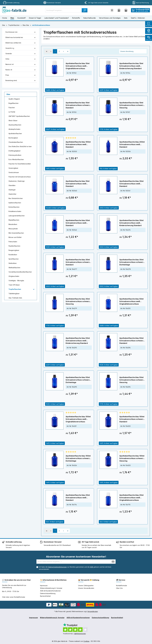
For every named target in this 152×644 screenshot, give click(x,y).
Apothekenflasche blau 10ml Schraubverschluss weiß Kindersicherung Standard (131, 66)
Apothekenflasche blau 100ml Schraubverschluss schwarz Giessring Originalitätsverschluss (132, 458)
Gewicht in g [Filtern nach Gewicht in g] (21, 48)
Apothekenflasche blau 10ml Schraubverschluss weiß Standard (78, 184)
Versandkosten (93, 611)
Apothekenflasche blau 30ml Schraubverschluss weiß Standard (131, 184)
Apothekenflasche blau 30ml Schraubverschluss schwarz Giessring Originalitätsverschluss (78, 301)
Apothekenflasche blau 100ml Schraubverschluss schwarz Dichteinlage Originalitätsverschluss (78, 458)
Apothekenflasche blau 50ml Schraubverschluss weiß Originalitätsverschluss (131, 301)
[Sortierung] (133, 51)
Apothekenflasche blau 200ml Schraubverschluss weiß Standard (132, 144)
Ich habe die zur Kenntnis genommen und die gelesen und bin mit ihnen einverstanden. (75, 568)
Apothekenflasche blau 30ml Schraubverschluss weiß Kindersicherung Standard (131, 223)
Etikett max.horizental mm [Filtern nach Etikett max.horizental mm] (21, 37)
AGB (92, 567)
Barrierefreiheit (45, 596)
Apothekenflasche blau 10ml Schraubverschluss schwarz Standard (78, 105)
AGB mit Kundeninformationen (50, 591)
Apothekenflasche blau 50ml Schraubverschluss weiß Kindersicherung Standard (78, 341)
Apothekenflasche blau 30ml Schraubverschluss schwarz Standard (78, 262)
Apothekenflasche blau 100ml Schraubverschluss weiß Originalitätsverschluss (78, 419)
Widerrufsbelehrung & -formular (51, 588)
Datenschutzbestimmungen (57, 567)
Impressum (44, 586)
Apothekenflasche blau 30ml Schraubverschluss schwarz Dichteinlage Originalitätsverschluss (131, 262)
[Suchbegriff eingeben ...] (64, 10)
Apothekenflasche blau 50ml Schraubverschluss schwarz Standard (131, 341)
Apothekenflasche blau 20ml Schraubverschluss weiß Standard (78, 498)
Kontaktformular (20, 597)
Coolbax (86, 641)
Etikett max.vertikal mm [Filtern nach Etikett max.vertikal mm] (21, 43)
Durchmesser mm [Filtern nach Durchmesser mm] (21, 32)
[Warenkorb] (126, 10)
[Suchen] (85, 10)
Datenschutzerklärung (48, 593)
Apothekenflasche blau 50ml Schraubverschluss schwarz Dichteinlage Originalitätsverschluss (78, 380)
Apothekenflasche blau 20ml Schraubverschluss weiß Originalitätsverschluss (131, 498)
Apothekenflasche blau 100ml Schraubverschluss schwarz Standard (132, 419)
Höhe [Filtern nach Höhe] (21, 59)
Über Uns (119, 588)
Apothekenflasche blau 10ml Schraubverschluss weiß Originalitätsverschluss (78, 66)
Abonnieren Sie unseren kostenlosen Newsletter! (76, 557)
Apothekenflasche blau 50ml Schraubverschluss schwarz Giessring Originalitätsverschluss (131, 380)
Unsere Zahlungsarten (86, 586)
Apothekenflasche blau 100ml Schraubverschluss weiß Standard (78, 144)
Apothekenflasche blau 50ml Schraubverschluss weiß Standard (78, 223)
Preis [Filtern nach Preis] (21, 75)
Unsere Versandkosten (86, 588)
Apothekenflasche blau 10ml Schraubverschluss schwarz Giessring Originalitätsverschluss (131, 105)
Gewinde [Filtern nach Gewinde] (21, 54)
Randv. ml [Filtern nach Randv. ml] (21, 70)
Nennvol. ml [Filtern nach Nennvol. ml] (21, 64)
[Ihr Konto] (119, 10)
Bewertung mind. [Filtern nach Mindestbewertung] (21, 80)
